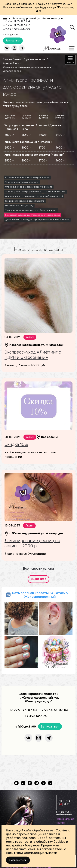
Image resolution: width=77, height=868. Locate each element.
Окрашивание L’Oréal (55, 192)
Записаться (13, 41)
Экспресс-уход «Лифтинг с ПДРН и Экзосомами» (33, 355)
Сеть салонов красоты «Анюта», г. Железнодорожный (40, 595)
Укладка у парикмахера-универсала (23, 192)
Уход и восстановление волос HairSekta (25, 201)
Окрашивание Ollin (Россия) (19, 206)
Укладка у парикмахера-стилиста (22, 182)
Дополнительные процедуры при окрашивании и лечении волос (37, 220)
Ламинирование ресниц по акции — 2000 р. (32, 543)
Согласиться (18, 860)
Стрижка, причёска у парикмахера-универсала (29, 187)
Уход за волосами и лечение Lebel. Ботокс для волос (31, 210)
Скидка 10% (16, 444)
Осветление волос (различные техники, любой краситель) (34, 196)
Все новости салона (38, 568)
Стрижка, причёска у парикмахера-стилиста (27, 178)
